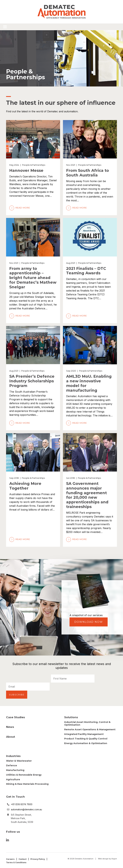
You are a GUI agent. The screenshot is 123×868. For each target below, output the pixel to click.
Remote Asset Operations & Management (90, 729)
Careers (10, 858)
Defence (12, 765)
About (11, 736)
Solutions (71, 716)
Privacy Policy (39, 858)
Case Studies (16, 716)
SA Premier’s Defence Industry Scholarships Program (32, 381)
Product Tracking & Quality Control (86, 738)
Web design (103, 858)
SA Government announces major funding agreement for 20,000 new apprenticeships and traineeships (87, 495)
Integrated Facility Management (84, 733)
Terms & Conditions (17, 861)
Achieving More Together (25, 486)
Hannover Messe (26, 170)
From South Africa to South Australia (88, 173)
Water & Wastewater (19, 760)
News (10, 726)
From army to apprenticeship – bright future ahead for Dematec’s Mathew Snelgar (33, 278)
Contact (23, 858)
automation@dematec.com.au (26, 808)
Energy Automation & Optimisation (86, 742)
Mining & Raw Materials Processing (27, 783)
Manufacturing (15, 769)
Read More (20, 208)
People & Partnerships (34, 165)
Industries (13, 755)
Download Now (89, 622)
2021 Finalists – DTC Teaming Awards (86, 271)
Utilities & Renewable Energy (24, 774)
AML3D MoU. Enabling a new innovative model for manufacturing (89, 383)
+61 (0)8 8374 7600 (22, 803)
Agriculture (13, 778)
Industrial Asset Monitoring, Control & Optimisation (87, 722)
